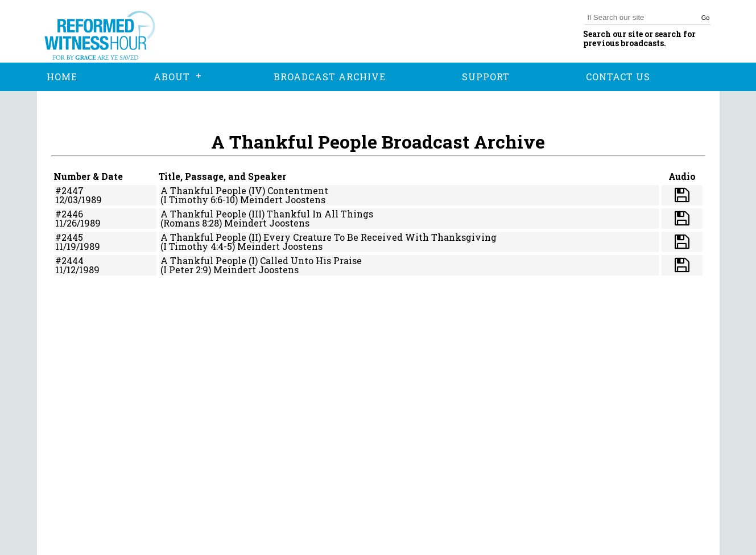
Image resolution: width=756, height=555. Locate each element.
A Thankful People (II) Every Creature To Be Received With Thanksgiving (329, 237)
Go (706, 18)
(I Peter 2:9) (186, 270)
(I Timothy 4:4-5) (198, 246)
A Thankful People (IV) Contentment (244, 190)
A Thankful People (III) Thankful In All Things (267, 214)
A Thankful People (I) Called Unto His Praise (261, 260)
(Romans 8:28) (191, 223)
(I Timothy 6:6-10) (199, 200)
